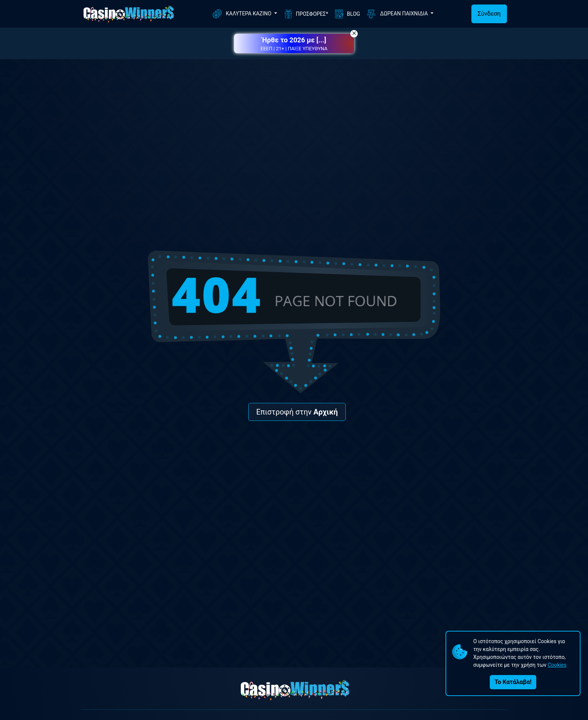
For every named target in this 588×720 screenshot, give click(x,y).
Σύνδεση (489, 14)
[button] (294, 43)
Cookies (557, 665)
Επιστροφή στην (297, 412)
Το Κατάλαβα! (513, 682)
